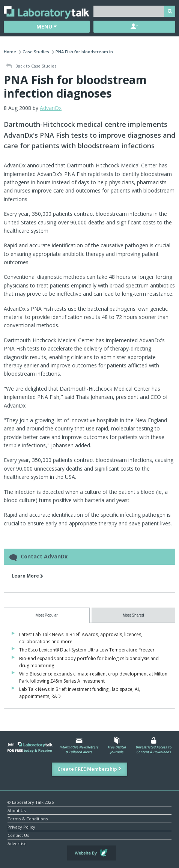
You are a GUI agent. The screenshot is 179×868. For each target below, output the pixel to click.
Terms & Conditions (28, 818)
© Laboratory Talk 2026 (31, 802)
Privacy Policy (21, 827)
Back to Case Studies (31, 66)
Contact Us (18, 835)
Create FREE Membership (89, 769)
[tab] (47, 615)
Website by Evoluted (92, 853)
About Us (17, 810)
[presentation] (47, 615)
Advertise (17, 843)
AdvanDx (51, 108)
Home (10, 52)
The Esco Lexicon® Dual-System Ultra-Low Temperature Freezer (87, 650)
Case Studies (36, 52)
